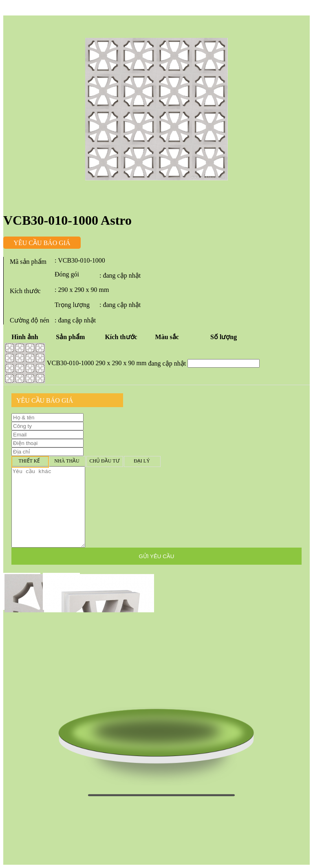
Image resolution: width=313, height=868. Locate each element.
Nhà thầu (67, 461)
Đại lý (142, 461)
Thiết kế (29, 461)
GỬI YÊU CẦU (157, 556)
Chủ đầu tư (104, 461)
